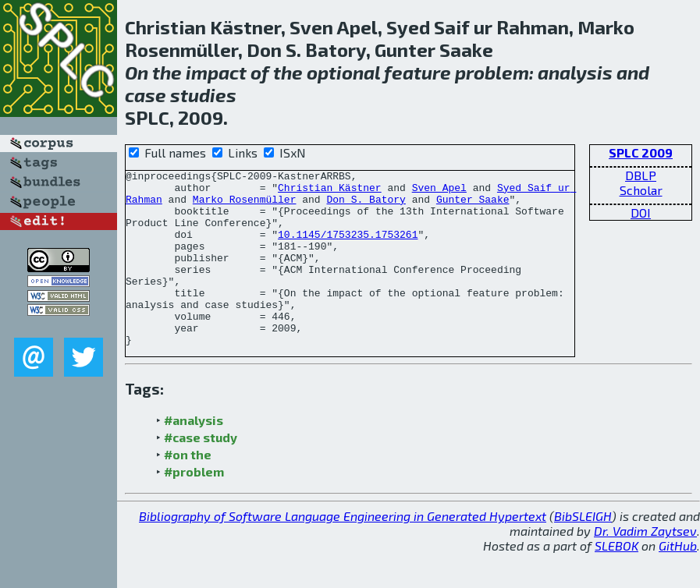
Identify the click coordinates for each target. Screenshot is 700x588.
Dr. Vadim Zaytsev (645, 566)
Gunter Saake (473, 206)
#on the (188, 489)
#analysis (194, 455)
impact (216, 72)
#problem (194, 507)
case (146, 95)
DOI (641, 213)
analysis (575, 72)
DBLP (641, 175)
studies (203, 95)
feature (418, 72)
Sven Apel (439, 192)
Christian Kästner (330, 192)
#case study (201, 472)
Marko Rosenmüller (245, 206)
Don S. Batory (366, 206)
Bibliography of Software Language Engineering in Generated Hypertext (343, 551)
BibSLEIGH (583, 551)
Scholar (641, 190)
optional (343, 72)
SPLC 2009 (641, 152)
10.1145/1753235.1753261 (348, 248)
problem (492, 72)
